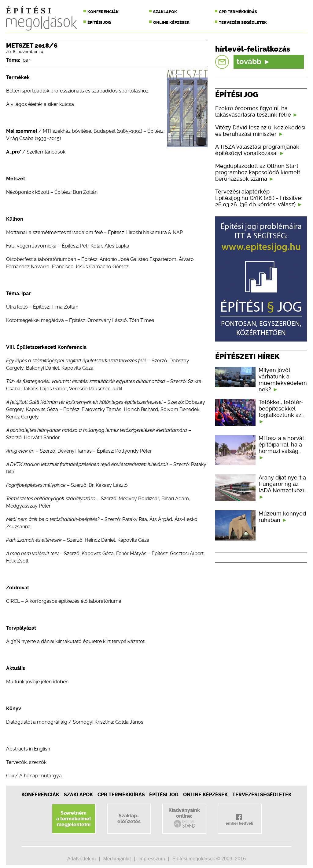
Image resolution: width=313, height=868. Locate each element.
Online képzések (171, 22)
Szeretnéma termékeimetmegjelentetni (74, 819)
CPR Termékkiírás (121, 795)
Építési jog (99, 22)
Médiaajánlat (117, 859)
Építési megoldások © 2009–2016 (209, 859)
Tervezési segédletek (243, 22)
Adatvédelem (81, 859)
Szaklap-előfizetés (129, 819)
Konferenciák (103, 12)
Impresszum (151, 859)
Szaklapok (165, 12)
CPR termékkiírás (238, 12)
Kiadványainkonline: (184, 818)
